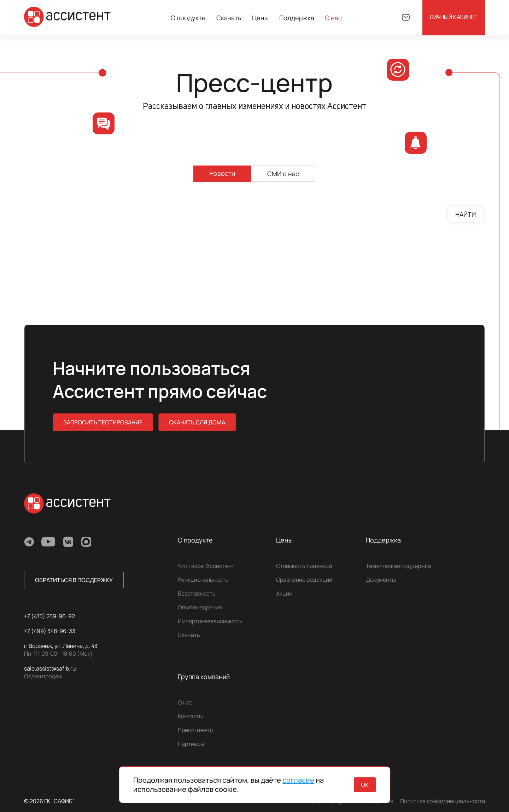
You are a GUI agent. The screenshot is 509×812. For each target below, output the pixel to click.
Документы (381, 580)
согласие (298, 780)
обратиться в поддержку (74, 580)
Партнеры (191, 744)
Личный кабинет (454, 18)
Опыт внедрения (200, 607)
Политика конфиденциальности (443, 801)
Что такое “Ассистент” (207, 566)
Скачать (229, 18)
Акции (284, 593)
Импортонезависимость (210, 621)
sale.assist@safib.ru (50, 668)
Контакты (190, 716)
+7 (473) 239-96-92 (49, 616)
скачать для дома (197, 422)
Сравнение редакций (304, 580)
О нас (185, 702)
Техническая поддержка (398, 566)
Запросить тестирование (103, 422)
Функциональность (203, 580)
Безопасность (197, 593)
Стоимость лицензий (304, 566)
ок (365, 785)
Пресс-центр (195, 730)
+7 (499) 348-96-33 (50, 631)
